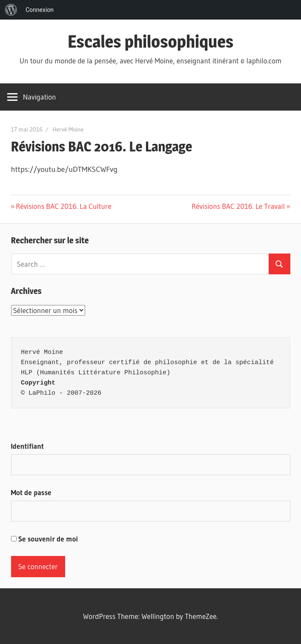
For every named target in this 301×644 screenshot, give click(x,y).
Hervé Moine (68, 129)
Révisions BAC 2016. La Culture (63, 206)
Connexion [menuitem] (40, 10)
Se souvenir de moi (45, 539)
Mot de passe (31, 492)
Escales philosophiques (151, 41)
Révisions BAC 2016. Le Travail (238, 206)
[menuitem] (11, 10)
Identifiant (27, 446)
